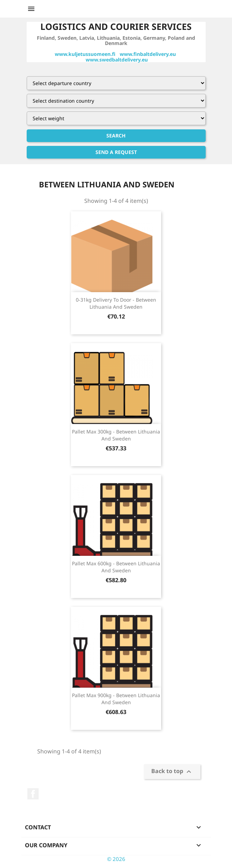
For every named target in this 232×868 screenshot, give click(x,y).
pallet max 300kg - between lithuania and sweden (116, 435)
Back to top (172, 771)
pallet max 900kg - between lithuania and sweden (116, 699)
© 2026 (116, 859)
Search (116, 136)
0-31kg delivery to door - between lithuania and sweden (116, 303)
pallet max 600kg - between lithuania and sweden (116, 567)
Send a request (116, 152)
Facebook (33, 794)
